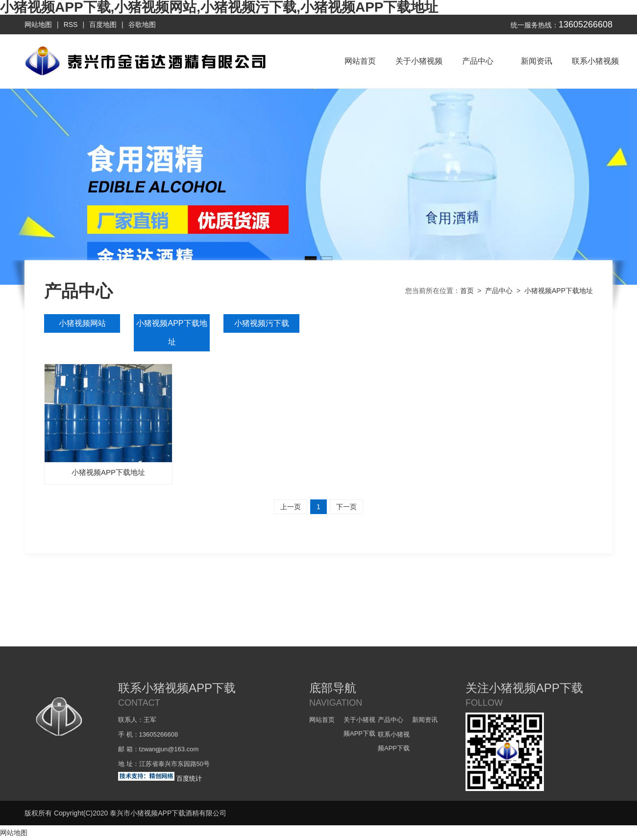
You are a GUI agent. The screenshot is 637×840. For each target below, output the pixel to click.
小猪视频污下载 (262, 323)
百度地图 (103, 25)
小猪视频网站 (82, 323)
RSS (71, 25)
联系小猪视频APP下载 (595, 73)
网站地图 (38, 25)
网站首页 (360, 61)
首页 (467, 291)
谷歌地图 (142, 25)
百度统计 (189, 778)
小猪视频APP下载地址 (559, 291)
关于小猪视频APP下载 (419, 73)
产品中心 (478, 61)
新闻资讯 (537, 61)
